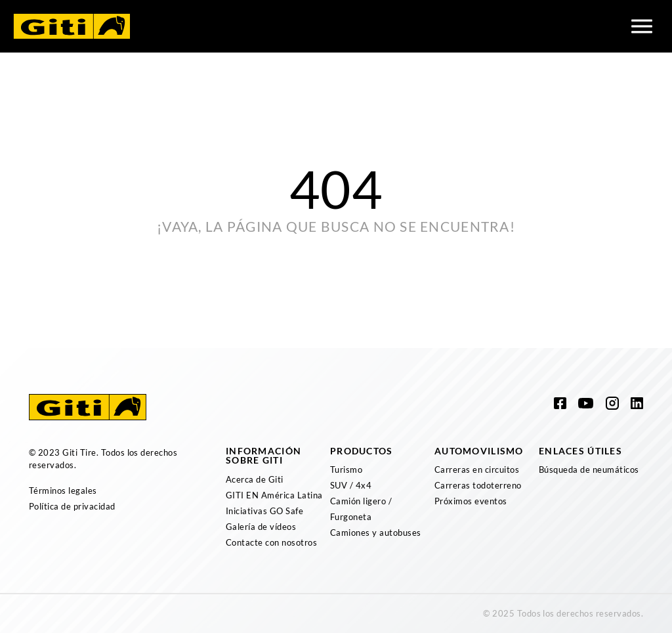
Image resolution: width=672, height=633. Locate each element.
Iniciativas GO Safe (264, 511)
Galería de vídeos (261, 527)
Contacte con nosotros (271, 542)
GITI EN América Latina (274, 495)
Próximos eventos (471, 501)
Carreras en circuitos (477, 469)
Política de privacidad (72, 506)
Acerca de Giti (255, 479)
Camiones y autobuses (376, 533)
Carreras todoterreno (478, 485)
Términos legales (63, 491)
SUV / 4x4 (351, 485)
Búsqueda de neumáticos (589, 469)
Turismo (346, 469)
